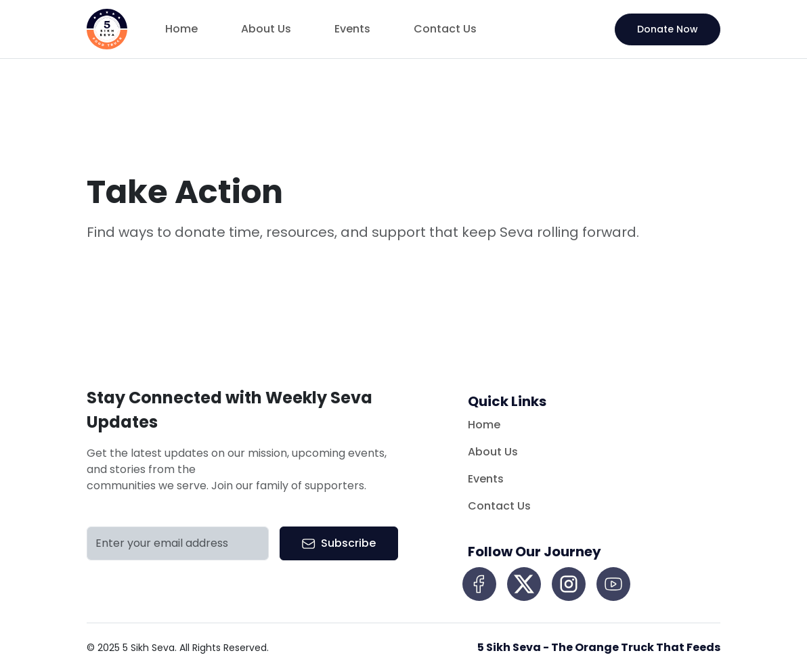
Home (181, 29)
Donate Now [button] (668, 29)
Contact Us (445, 29)
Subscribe (339, 543)
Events (352, 29)
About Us (266, 29)
